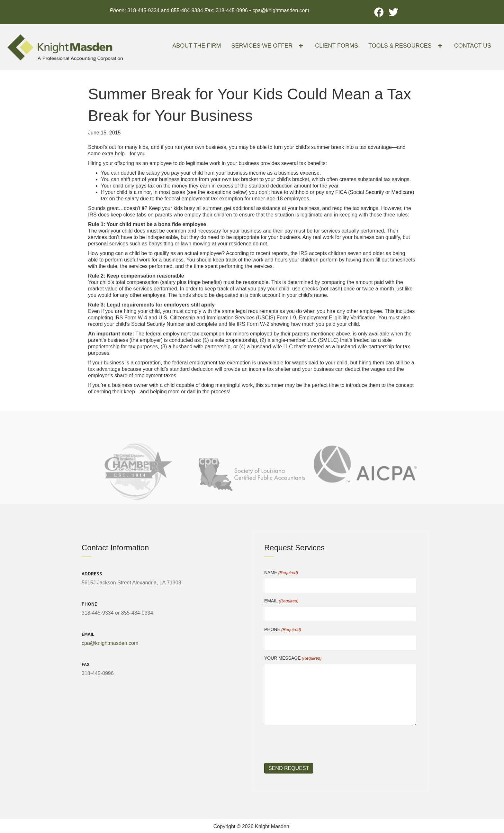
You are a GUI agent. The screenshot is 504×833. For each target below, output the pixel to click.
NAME (281, 573)
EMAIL (281, 601)
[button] (379, 12)
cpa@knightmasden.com (281, 10)
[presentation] (313, 743)
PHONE (283, 630)
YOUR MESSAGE (293, 658)
